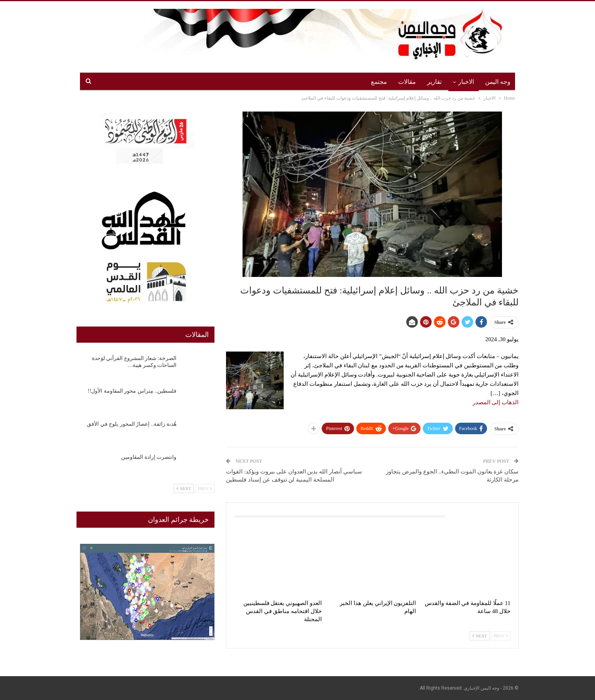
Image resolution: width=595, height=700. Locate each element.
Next (480, 636)
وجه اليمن (498, 82)
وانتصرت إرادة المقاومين (149, 457)
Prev (501, 636)
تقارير (434, 82)
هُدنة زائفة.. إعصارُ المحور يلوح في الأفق (132, 424)
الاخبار (466, 82)
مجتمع (379, 82)
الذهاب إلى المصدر (496, 402)
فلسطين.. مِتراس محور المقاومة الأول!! (132, 391)
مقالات (407, 82)
